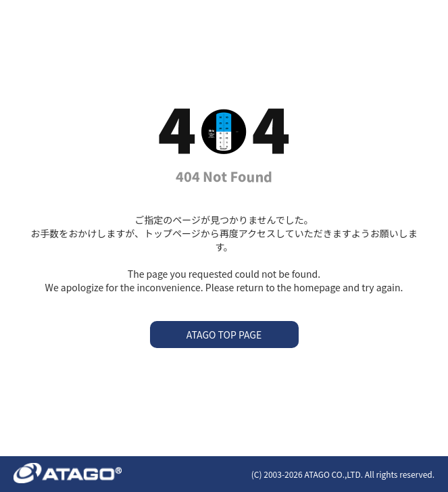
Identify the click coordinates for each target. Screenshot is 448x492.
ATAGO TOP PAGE (224, 335)
